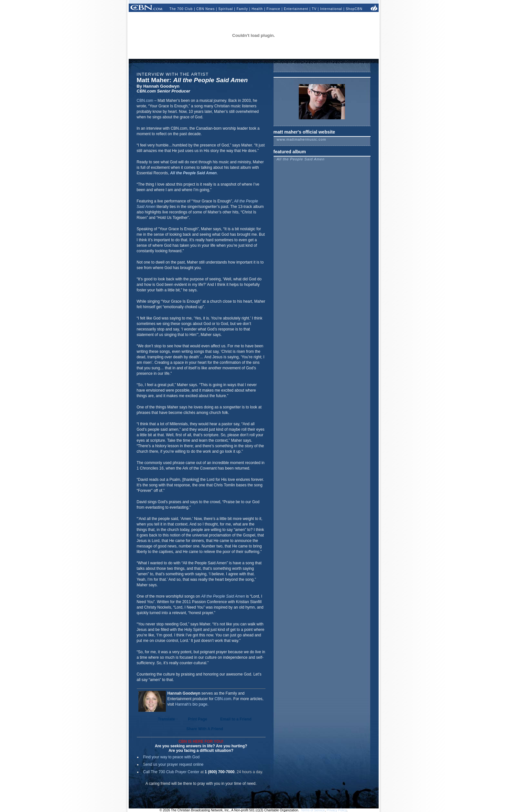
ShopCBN (354, 9)
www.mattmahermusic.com (302, 139)
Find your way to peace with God (172, 757)
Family (242, 9)
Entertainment (296, 9)
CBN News (205, 9)
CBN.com (145, 101)
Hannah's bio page (191, 704)
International (331, 9)
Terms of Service (313, 810)
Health (257, 9)
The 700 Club (181, 9)
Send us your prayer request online (173, 764)
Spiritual (226, 9)
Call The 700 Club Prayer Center (171, 772)
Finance (273, 9)
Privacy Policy (337, 810)
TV (314, 9)
